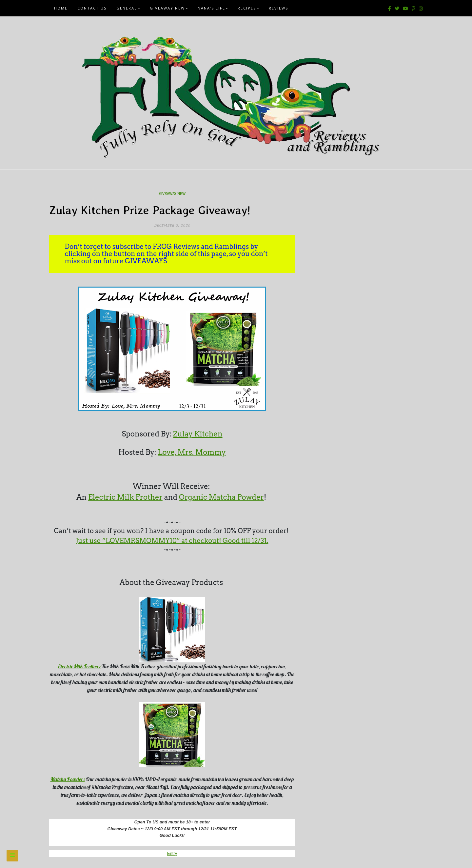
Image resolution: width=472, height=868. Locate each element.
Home (61, 8)
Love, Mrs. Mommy (192, 452)
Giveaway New (167, 8)
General (127, 8)
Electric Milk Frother (125, 497)
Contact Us (92, 8)
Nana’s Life (211, 8)
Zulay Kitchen (198, 434)
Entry (172, 853)
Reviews (278, 8)
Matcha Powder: (68, 779)
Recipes (247, 8)
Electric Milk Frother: (79, 666)
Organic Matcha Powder (221, 497)
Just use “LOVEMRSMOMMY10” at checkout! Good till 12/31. (172, 541)
